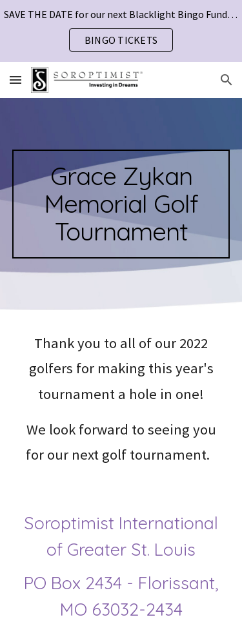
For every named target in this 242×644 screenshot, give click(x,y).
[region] (121, 31)
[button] (15, 80)
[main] (121, 204)
